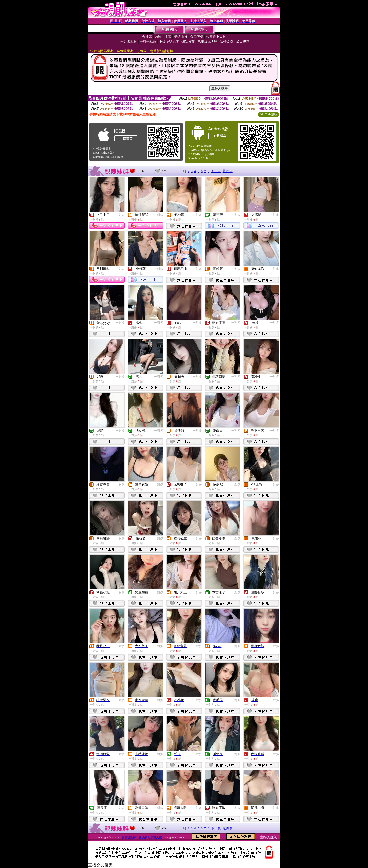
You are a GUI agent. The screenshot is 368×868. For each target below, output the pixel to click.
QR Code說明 (268, 114)
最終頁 (228, 171)
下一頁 (216, 171)
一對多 (120, 215)
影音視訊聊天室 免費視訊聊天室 (142, 837)
